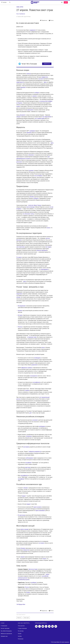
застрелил (35, 420)
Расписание (21, 639)
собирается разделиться (35, 451)
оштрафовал (28, 463)
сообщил (37, 93)
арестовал (28, 467)
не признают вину (32, 337)
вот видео (48, 247)
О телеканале (4, 626)
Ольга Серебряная (21, 14)
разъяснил (19, 162)
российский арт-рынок (24, 580)
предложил (19, 294)
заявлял (35, 96)
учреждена (32, 131)
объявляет (23, 115)
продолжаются (20, 82)
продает (29, 504)
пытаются (41, 79)
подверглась (45, 77)
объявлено (31, 155)
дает (31, 413)
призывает (23, 87)
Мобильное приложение (6, 634)
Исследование (22, 306)
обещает (19, 117)
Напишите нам (4, 636)
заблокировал (29, 458)
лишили (23, 557)
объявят (19, 297)
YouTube (20, 636)
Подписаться (47, 64)
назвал (18, 106)
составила (41, 543)
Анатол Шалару (30, 207)
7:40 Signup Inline (21, 604)
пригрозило (30, 110)
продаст (24, 496)
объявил (32, 197)
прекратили (26, 550)
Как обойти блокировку (6, 631)
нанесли (29, 74)
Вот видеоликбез (47, 117)
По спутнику (21, 631)
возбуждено (42, 426)
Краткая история (33, 569)
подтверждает (45, 269)
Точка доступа (21, 626)
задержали (33, 30)
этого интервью (38, 176)
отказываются (34, 376)
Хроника (20, 311)
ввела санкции (25, 529)
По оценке (19, 257)
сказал (48, 228)
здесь (45, 82)
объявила (23, 548)
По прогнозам (21, 515)
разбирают (34, 582)
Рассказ (20, 327)
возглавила (26, 447)
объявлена (29, 436)
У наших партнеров (22, 628)
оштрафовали (37, 382)
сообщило (36, 198)
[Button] (44, 20)
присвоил (29, 133)
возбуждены (37, 358)
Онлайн (20, 634)
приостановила (37, 507)
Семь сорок (20, 7)
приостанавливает (40, 510)
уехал (43, 347)
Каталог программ (5, 628)
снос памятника (21, 247)
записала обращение (42, 250)
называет (31, 170)
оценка (47, 574)
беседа (28, 592)
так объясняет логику (28, 214)
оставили (27, 390)
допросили (34, 365)
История (20, 315)
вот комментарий (40, 118)
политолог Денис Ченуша (35, 205)
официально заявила (27, 368)
